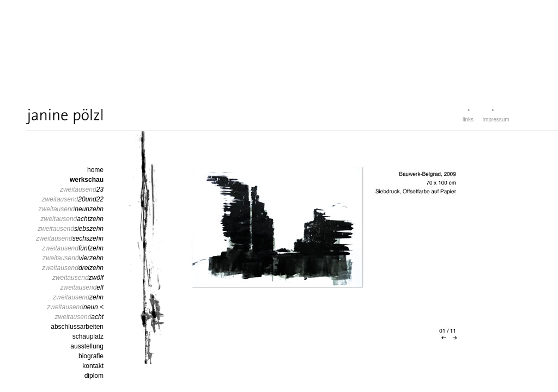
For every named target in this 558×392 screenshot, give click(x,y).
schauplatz (88, 336)
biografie (91, 356)
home (95, 170)
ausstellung (87, 346)
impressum (496, 120)
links (468, 120)
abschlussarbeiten (77, 327)
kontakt (93, 366)
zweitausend (82, 189)
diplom (94, 376)
